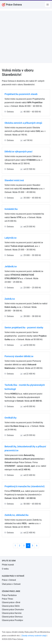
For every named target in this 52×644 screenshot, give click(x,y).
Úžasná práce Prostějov (12, 620)
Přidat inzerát (8, 565)
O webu (5, 569)
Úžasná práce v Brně (11, 602)
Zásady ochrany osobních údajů (34, 636)
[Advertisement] (26, 37)
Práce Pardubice (9, 595)
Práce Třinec (8, 599)
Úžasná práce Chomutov (13, 610)
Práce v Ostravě (9, 580)
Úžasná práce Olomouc (12, 617)
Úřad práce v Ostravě (11, 584)
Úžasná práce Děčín (11, 606)
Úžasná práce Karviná (12, 613)
